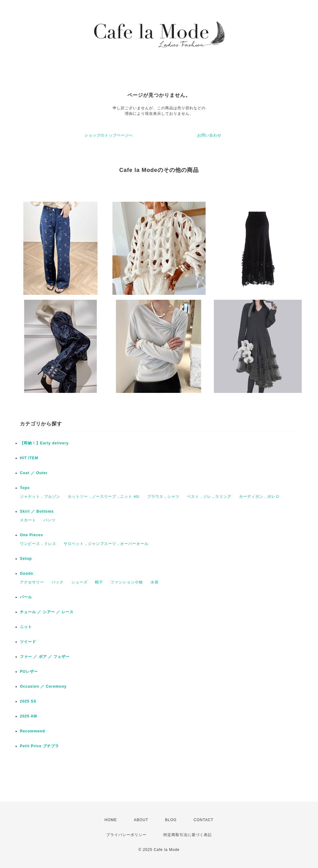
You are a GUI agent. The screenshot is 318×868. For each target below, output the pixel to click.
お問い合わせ (209, 135)
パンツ (50, 520)
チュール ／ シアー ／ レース (47, 612)
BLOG (171, 820)
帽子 (99, 582)
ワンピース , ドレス (38, 544)
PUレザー (29, 672)
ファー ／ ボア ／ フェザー (45, 657)
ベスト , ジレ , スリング (209, 497)
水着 (155, 582)
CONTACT (203, 820)
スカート (28, 520)
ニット (26, 627)
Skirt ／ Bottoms (37, 511)
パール (26, 597)
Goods (27, 573)
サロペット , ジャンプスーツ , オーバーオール (106, 544)
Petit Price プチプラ (39, 746)
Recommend (32, 731)
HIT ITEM (29, 458)
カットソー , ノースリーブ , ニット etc (104, 497)
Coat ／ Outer (34, 473)
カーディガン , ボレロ (259, 497)
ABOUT (141, 820)
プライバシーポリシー (126, 835)
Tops (25, 488)
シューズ (79, 582)
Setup (26, 559)
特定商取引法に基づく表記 (188, 835)
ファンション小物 (127, 582)
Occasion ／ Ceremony (43, 686)
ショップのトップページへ (109, 135)
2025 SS (28, 701)
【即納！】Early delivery (44, 443)
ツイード (28, 642)
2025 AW (29, 716)
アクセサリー (32, 582)
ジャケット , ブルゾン (40, 497)
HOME (111, 820)
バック (58, 582)
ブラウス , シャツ (163, 497)
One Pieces (32, 535)
